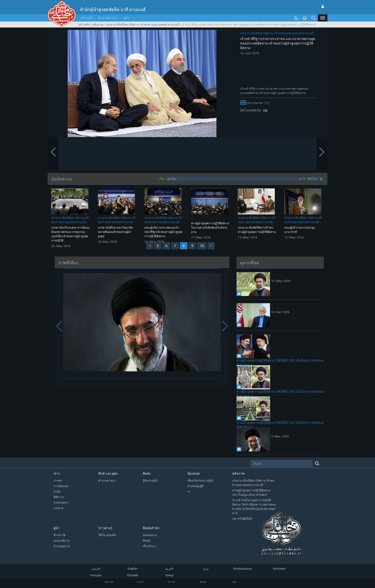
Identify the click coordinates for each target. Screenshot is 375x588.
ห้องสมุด (194, 473)
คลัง (126, 18)
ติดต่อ (203, 582)
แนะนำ (141, 582)
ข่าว (57, 473)
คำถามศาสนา (108, 18)
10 (202, 246)
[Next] (211, 246)
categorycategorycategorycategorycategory (234, 179)
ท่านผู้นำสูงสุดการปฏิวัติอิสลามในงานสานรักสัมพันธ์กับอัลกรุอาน (210, 228)
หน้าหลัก (87, 18)
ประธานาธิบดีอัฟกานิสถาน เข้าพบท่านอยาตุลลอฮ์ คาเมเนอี (142, 25)
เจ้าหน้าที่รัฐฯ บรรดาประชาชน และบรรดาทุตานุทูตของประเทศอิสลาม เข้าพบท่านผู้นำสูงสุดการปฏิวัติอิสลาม (278, 43)
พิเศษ (147, 473)
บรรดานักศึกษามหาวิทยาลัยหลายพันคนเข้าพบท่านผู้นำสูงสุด (115, 232)
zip (265, 110)
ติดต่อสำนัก (151, 528)
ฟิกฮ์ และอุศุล (108, 473)
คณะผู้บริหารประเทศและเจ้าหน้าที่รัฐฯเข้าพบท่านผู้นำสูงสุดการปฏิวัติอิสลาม (163, 232)
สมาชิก (172, 582)
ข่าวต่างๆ (105, 528)
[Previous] (150, 246)
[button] (323, 18)
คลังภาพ (98, 25)
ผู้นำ (57, 528)
